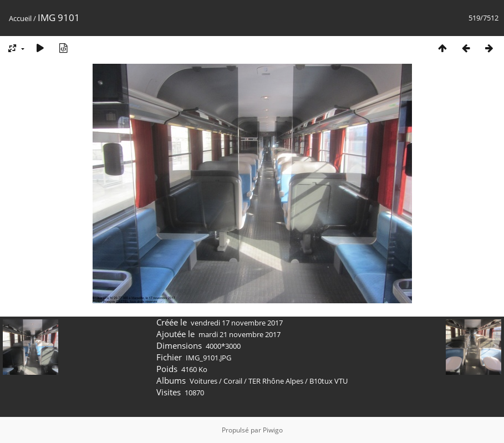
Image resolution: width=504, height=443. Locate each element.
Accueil (20, 18)
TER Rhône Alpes (276, 381)
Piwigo (273, 430)
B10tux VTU (329, 381)
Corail (233, 381)
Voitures (203, 381)
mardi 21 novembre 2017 (240, 334)
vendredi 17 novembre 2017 (237, 323)
